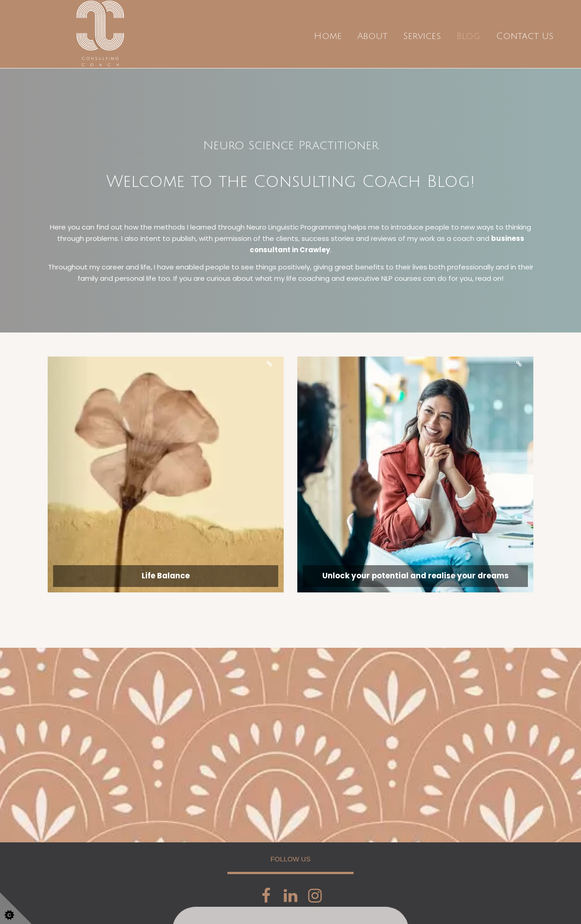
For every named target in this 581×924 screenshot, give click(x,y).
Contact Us (525, 36)
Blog (468, 36)
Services (422, 36)
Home (328, 36)
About (372, 36)
